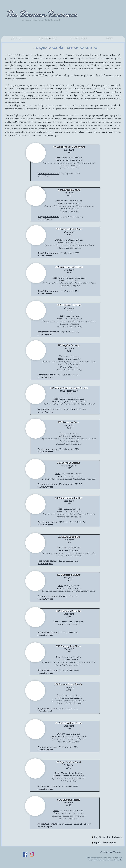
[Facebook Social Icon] (25, 854)
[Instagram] (31, 854)
